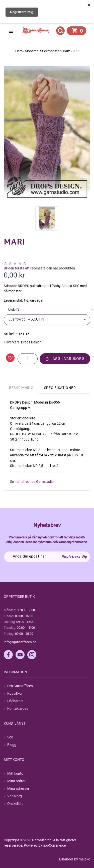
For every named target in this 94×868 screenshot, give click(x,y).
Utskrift (14, 310)
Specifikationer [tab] (60, 388)
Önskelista (15, 804)
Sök (10, 737)
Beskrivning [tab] (21, 388)
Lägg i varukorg (65, 359)
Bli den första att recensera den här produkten (39, 268)
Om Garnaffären (20, 686)
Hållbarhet (15, 701)
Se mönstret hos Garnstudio (32, 482)
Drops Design (31, 342)
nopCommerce (54, 845)
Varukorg (15, 796)
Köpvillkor (15, 693)
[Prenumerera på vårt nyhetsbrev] (47, 557)
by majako (82, 859)
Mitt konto (15, 773)
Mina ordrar (16, 781)
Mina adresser (18, 788)
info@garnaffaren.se (20, 642)
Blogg (12, 745)
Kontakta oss (18, 708)
